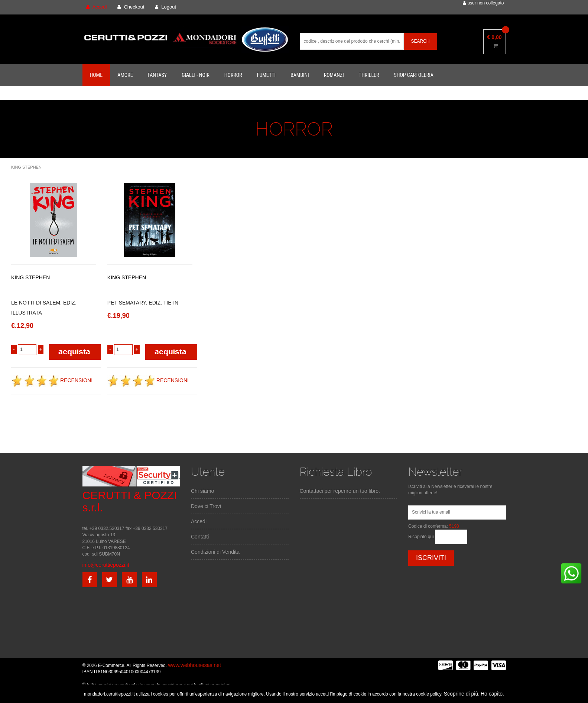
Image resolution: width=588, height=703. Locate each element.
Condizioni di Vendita (215, 552)
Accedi (199, 521)
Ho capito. (492, 694)
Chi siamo (202, 491)
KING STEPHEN (26, 167)
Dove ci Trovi (206, 506)
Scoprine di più (461, 694)
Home (96, 75)
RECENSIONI (52, 380)
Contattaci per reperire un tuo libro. (340, 491)
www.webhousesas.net (194, 665)
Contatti (200, 537)
